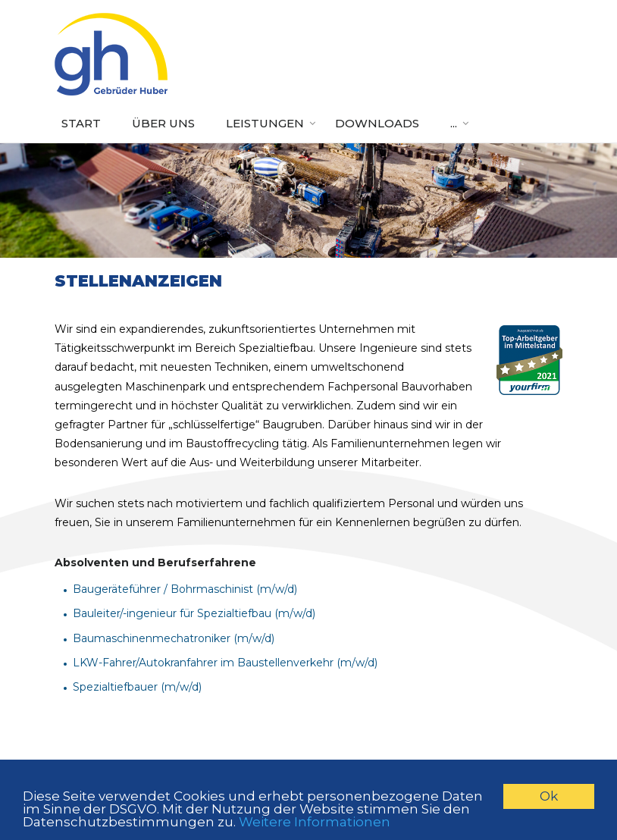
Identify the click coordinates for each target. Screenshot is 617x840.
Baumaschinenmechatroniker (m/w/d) (174, 638)
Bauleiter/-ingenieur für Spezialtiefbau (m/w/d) (194, 613)
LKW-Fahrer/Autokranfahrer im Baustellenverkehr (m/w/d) (225, 663)
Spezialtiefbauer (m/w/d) (137, 687)
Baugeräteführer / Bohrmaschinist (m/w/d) (185, 589)
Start (81, 123)
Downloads (377, 123)
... (454, 123)
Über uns (163, 123)
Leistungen (265, 123)
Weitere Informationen (315, 822)
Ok (549, 796)
